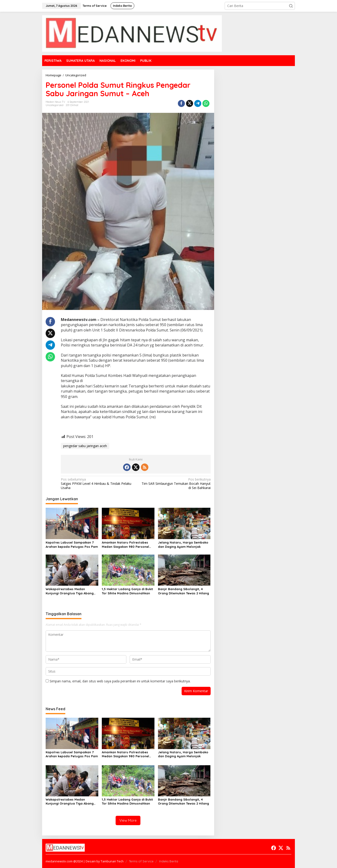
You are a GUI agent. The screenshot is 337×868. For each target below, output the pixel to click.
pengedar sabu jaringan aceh (85, 446)
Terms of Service (141, 861)
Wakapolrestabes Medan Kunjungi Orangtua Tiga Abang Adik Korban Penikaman (70, 591)
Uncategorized (55, 105)
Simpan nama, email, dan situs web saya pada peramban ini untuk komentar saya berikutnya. (120, 681)
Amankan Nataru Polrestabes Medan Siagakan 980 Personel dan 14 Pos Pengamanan (125, 545)
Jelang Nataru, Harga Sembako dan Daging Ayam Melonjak (183, 544)
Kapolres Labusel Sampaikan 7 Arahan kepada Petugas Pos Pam (72, 544)
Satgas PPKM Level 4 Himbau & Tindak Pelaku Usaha (97, 484)
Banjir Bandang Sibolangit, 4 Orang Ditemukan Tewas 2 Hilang (183, 591)
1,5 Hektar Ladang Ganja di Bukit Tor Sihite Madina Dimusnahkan (127, 591)
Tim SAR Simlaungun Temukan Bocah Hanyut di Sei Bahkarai (174, 484)
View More (128, 820)
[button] (291, 6)
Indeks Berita (169, 861)
